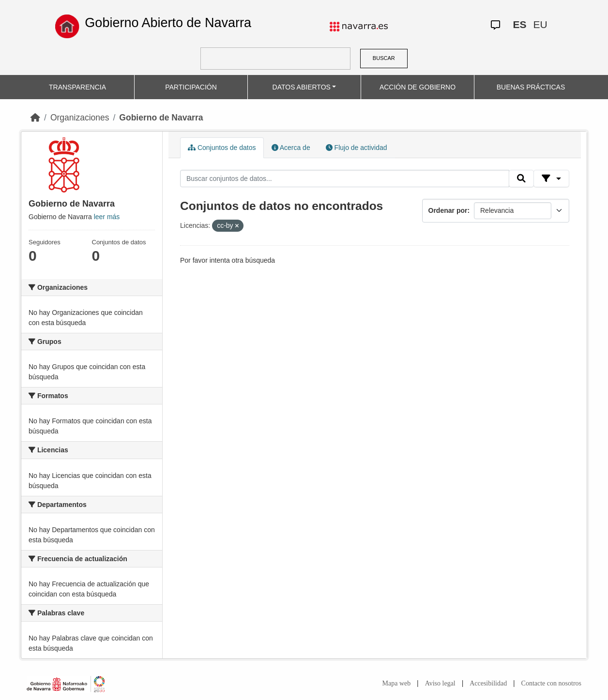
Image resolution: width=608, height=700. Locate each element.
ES (519, 24)
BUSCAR (384, 58)
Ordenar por (448, 210)
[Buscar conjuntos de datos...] (345, 179)
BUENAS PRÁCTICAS (531, 87)
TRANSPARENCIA (77, 87)
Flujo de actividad (357, 148)
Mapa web (397, 683)
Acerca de (291, 148)
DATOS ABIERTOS (302, 87)
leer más (107, 217)
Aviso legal (440, 683)
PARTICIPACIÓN (191, 87)
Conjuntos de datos (222, 148)
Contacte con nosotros (551, 683)
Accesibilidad (488, 683)
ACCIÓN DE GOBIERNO (418, 87)
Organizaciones (80, 118)
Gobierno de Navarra (161, 118)
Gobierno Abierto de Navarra (168, 23)
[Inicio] (35, 118)
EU (540, 24)
